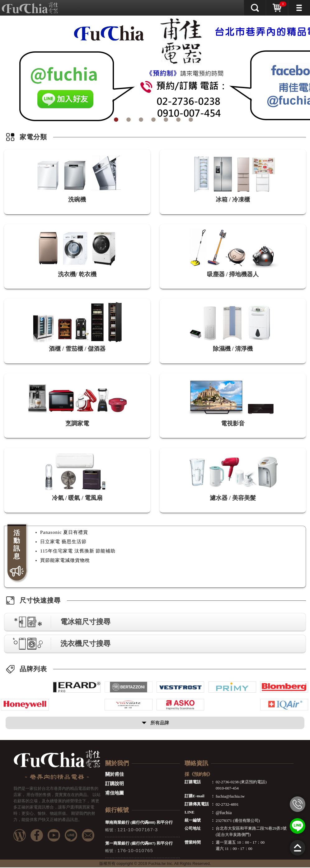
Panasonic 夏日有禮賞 (64, 533)
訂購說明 (115, 784)
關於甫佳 (115, 775)
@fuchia (224, 813)
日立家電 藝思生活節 (63, 542)
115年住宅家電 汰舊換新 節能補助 (78, 552)
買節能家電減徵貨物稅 (65, 561)
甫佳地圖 (115, 794)
